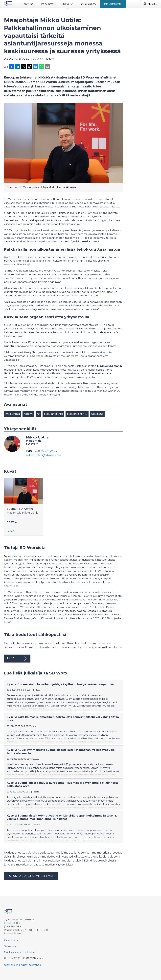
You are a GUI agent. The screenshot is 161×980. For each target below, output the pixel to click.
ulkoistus (97, 414)
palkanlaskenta (77, 414)
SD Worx (38, 59)
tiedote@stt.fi (12, 923)
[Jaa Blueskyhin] (36, 67)
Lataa (11, 531)
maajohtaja (13, 414)
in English (22, 965)
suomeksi (10, 965)
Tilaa (17, 659)
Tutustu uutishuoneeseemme (31, 876)
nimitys (28, 414)
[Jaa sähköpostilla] (47, 67)
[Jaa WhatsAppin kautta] (42, 67)
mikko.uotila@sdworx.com (43, 455)
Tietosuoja (10, 946)
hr (38, 414)
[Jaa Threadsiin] (30, 67)
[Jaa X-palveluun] (24, 67)
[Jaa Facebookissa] (12, 67)
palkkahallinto (53, 414)
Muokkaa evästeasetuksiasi (20, 952)
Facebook (10, 941)
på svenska (35, 965)
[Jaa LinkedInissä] (18, 67)
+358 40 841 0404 (45, 451)
